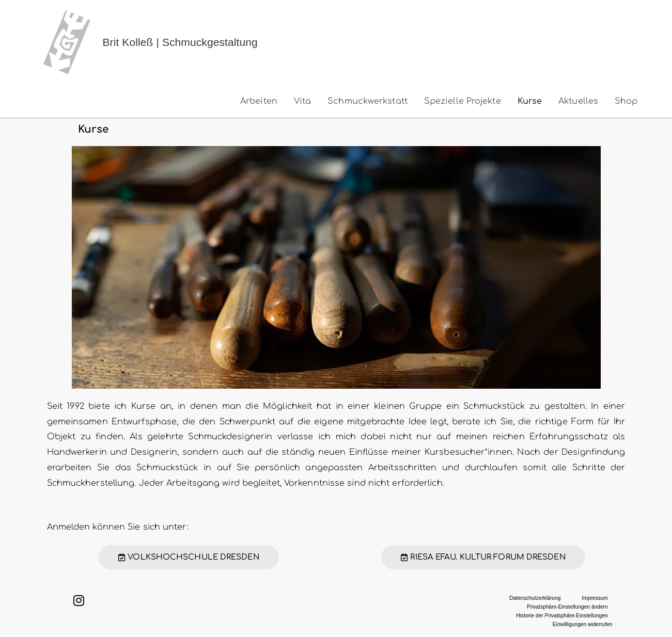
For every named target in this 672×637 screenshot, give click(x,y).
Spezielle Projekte (463, 101)
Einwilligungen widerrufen (583, 624)
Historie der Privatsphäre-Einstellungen (562, 616)
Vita (302, 101)
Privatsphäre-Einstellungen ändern (567, 607)
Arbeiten (259, 101)
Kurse (530, 101)
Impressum (595, 598)
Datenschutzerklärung (535, 598)
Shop (626, 101)
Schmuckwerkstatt (368, 101)
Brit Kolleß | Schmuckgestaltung (180, 42)
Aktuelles (578, 101)
